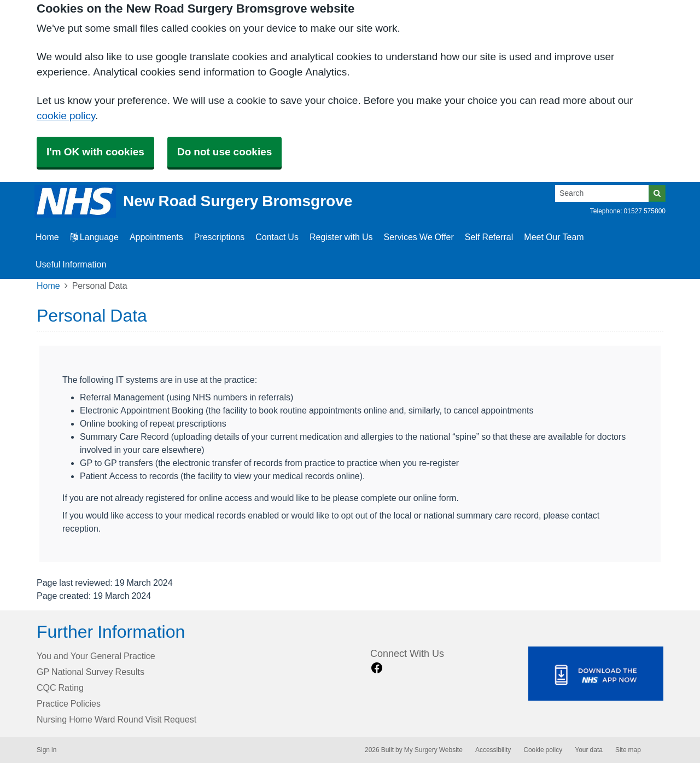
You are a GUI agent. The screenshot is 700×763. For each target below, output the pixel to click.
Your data (589, 750)
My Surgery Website (433, 750)
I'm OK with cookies (95, 152)
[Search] (602, 193)
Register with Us (341, 237)
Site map (628, 750)
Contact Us (277, 237)
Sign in (46, 750)
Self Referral (489, 237)
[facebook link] (377, 668)
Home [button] (47, 237)
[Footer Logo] (596, 674)
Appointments (156, 237)
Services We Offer (419, 237)
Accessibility (493, 750)
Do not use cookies (224, 152)
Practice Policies (69, 703)
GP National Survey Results (91, 672)
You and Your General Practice (96, 656)
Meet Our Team (554, 237)
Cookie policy (543, 750)
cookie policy (66, 116)
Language (94, 237)
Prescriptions (219, 237)
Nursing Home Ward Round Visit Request (116, 719)
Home (48, 286)
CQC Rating (60, 688)
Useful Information (71, 264)
